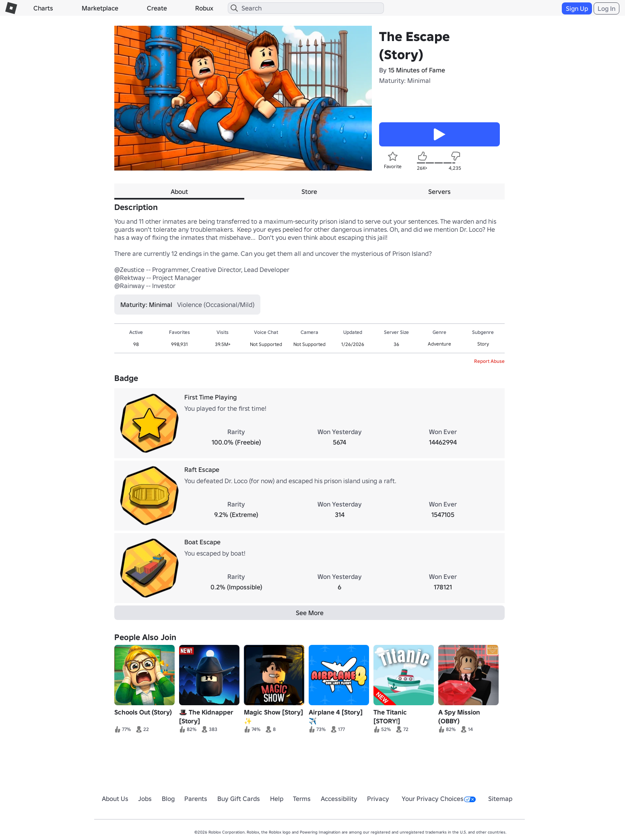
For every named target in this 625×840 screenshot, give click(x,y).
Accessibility (339, 799)
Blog (168, 799)
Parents (196, 799)
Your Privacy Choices (439, 799)
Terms (302, 799)
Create (157, 8)
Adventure (439, 344)
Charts (43, 8)
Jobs (145, 799)
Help (277, 799)
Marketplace (100, 8)
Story (483, 344)
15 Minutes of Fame (417, 70)
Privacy (378, 799)
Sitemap (500, 799)
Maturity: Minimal (405, 80)
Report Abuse (489, 361)
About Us (115, 799)
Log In (606, 8)
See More (310, 613)
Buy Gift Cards (239, 799)
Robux (204, 8)
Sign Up (577, 8)
